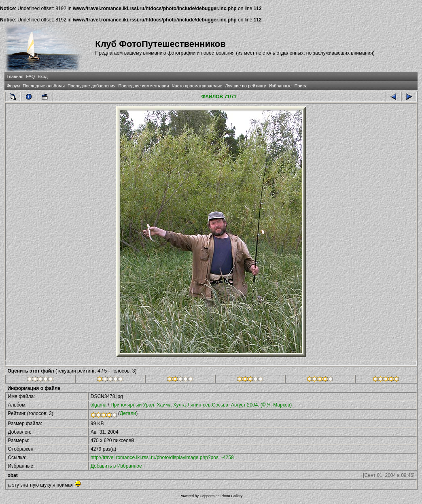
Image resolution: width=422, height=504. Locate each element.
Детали (128, 413)
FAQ (31, 76)
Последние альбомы (44, 86)
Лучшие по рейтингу (245, 86)
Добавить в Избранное (116, 466)
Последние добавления (91, 86)
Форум (13, 86)
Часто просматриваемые (197, 86)
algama (99, 405)
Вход (42, 76)
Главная (15, 76)
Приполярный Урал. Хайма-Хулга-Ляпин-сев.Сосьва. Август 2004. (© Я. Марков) (201, 405)
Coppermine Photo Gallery (221, 496)
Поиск (301, 86)
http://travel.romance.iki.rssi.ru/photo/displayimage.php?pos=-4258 (162, 457)
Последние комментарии (144, 86)
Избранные (280, 86)
